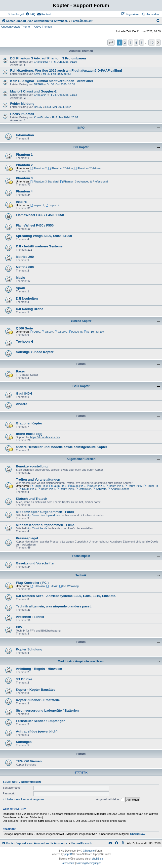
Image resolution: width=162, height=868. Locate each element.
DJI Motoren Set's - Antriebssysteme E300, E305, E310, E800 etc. (66, 596)
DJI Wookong (69, 586)
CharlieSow (41, 62)
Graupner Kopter (29, 423)
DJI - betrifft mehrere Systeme (39, 246)
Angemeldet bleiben (110, 800)
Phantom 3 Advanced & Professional (84, 182)
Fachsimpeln (81, 556)
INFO (81, 128)
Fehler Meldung (22, 104)
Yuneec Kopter (81, 321)
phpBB (68, 854)
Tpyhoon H (24, 342)
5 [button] (142, 43)
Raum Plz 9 (65, 489)
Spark (20, 288)
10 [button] (152, 43)
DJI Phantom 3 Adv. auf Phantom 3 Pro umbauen (48, 58)
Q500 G (61, 332)
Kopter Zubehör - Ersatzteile (38, 700)
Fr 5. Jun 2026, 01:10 (64, 62)
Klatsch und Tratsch (32, 499)
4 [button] (136, 43)
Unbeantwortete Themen (16, 27)
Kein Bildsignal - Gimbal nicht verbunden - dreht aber (52, 81)
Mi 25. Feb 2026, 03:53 (57, 74)
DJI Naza (38, 586)
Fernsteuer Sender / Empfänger (40, 721)
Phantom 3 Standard (44, 182)
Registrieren (31, 782)
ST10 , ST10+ (94, 332)
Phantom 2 (24, 165)
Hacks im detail (22, 114)
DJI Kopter (81, 147)
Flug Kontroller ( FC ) (32, 583)
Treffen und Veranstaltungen (38, 480)
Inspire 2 (52, 205)
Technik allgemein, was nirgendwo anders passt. (54, 606)
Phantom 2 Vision (61, 168)
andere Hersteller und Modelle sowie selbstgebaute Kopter (61, 447)
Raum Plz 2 (77, 486)
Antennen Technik (30, 617)
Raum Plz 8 (46, 489)
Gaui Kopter (81, 386)
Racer (20, 371)
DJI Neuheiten (27, 298)
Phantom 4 (24, 191)
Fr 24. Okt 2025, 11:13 (63, 95)
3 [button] (131, 43)
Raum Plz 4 (114, 486)
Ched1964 (40, 95)
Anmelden (10, 782)
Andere (21, 404)
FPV (19, 627)
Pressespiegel (27, 538)
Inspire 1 (37, 205)
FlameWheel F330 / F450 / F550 (40, 215)
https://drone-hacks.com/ (45, 437)
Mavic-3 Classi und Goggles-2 (33, 91)
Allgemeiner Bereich (81, 459)
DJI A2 (52, 586)
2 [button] (125, 43)
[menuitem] (30, 14)
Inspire (21, 202)
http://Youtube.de (37, 528)
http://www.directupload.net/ (43, 515)
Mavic (20, 278)
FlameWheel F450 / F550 (35, 225)
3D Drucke (24, 679)
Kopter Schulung (29, 649)
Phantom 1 (24, 155)
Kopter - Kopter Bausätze (36, 690)
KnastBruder (41, 117)
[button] (111, 43)
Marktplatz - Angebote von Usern (81, 661)
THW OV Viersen (29, 761)
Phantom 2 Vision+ (87, 168)
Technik (81, 575)
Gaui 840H (24, 393)
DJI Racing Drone (30, 309)
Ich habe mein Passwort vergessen (24, 799)
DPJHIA (39, 84)
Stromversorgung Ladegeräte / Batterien (47, 710)
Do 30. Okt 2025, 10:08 (61, 84)
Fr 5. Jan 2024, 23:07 (65, 117)
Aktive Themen (43, 27)
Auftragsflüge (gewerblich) (37, 731)
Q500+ (47, 332)
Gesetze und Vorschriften (36, 563)
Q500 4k (76, 332)
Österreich (83, 489)
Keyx (37, 74)
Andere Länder (118, 489)
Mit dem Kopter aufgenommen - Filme (45, 525)
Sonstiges (24, 742)
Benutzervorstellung (32, 466)
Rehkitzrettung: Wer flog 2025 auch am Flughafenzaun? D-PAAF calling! (66, 70)
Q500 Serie (24, 328)
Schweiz (99, 489)
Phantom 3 (24, 178)
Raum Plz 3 (96, 486)
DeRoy (38, 107)
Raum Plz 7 (28, 489)
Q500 (35, 332)
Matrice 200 (25, 257)
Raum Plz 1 (58, 486)
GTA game (89, 851)
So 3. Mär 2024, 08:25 (59, 107)
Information (25, 135)
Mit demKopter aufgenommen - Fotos (45, 512)
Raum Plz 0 (39, 486)
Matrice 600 (25, 267)
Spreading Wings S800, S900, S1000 (44, 236)
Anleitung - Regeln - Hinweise (39, 669)
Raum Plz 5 (133, 486)
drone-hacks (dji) (29, 434)
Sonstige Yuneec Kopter (35, 352)
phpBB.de (97, 859)
